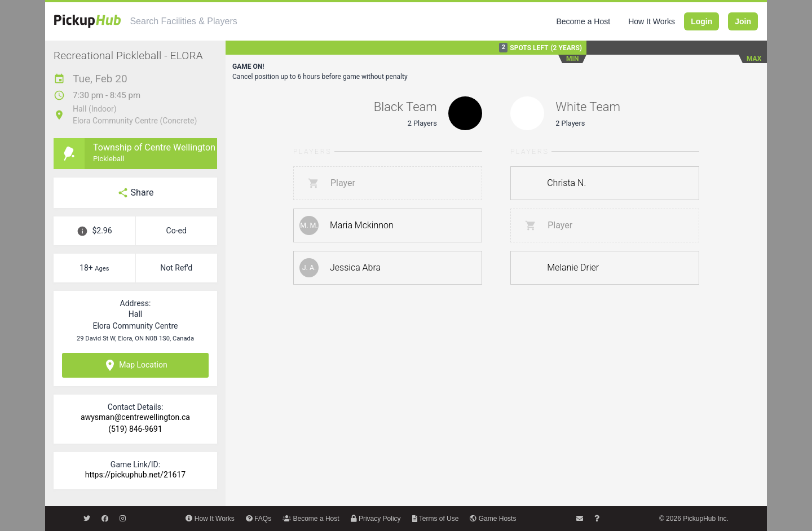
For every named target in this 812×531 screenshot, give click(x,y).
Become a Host (583, 21)
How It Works (652, 21)
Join (743, 21)
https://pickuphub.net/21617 (135, 475)
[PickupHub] (87, 21)
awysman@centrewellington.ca (135, 417)
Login (701, 21)
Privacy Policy (376, 519)
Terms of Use (436, 519)
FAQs (259, 519)
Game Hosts (493, 519)
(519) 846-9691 (135, 429)
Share (136, 193)
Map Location (135, 365)
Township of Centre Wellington (154, 147)
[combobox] (230, 21)
